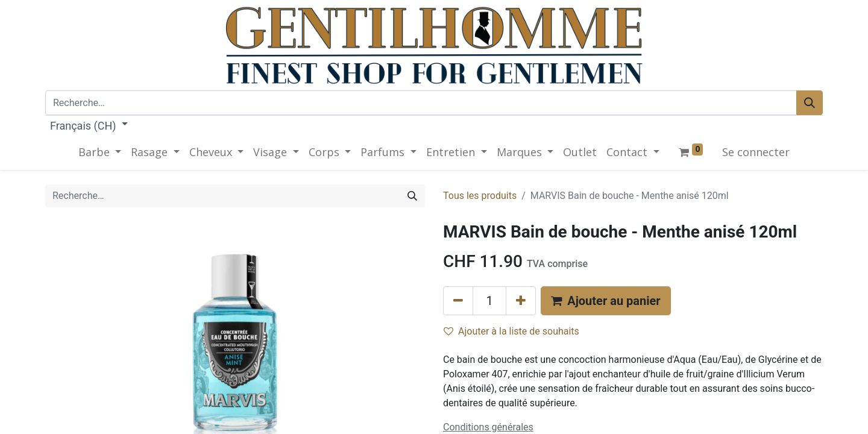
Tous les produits (480, 196)
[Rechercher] (810, 103)
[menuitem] (580, 152)
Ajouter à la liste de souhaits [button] (511, 331)
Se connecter (756, 152)
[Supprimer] (458, 301)
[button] (605, 301)
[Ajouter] (521, 301)
